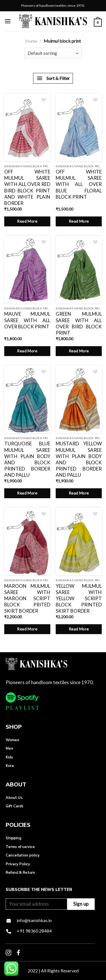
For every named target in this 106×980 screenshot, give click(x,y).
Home (31, 41)
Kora (10, 766)
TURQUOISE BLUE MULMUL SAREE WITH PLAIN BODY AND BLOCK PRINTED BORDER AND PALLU (27, 459)
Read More (27, 221)
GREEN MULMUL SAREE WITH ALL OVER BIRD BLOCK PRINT (79, 323)
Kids (9, 757)
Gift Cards (15, 806)
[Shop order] (53, 53)
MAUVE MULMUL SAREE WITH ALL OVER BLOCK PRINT (27, 320)
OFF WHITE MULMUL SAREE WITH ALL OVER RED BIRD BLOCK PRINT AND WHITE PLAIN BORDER (27, 187)
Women (12, 740)
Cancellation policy (23, 855)
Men (9, 749)
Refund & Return (20, 873)
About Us (14, 798)
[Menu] (8, 21)
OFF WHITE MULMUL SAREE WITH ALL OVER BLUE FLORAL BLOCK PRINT (79, 184)
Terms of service (20, 847)
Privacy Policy (18, 864)
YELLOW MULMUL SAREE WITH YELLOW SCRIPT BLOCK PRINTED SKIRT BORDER (79, 598)
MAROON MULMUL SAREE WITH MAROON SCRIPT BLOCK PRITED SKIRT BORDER (27, 598)
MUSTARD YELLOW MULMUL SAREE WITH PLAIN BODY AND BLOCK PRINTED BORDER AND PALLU (79, 459)
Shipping (13, 838)
